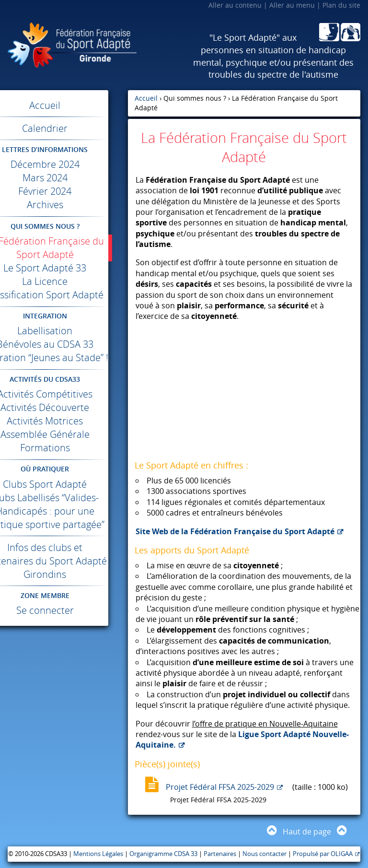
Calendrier (64, 128)
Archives (64, 205)
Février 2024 (64, 191)
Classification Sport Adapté (64, 301)
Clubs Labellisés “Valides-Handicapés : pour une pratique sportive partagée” (64, 545)
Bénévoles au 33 (64, 358)
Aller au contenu (235, 5)
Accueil (64, 105)
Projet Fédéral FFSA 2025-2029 (220, 787)
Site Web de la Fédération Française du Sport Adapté (235, 531)
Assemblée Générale (64, 461)
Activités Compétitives (64, 421)
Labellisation (64, 344)
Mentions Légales (98, 854)
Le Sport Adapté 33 (64, 268)
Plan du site (341, 5)
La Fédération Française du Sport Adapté (64, 248)
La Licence (64, 281)
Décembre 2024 (64, 164)
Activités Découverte (64, 434)
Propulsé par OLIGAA (323, 854)
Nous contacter (264, 854)
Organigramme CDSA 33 (163, 854)
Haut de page (307, 832)
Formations (64, 475)
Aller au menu (292, 5)
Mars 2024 (64, 178)
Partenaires (220, 854)
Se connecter (64, 651)
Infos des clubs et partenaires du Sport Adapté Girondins (64, 601)
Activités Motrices (64, 448)
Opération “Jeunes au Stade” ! (64, 378)
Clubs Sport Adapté (64, 511)
